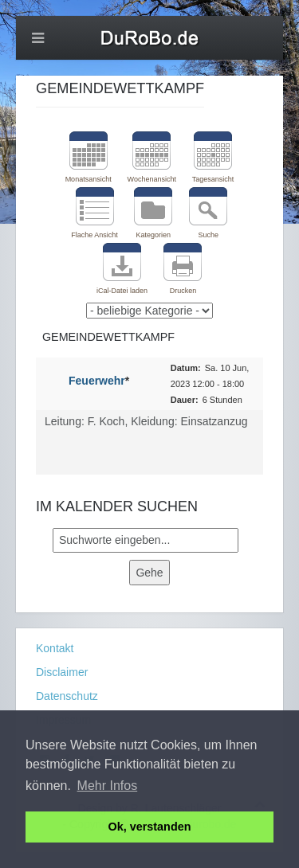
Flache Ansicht (94, 235)
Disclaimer (62, 672)
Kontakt (55, 648)
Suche (208, 235)
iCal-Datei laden (122, 291)
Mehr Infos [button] (108, 786)
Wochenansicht (152, 179)
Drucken (183, 291)
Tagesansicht (213, 179)
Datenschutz (67, 696)
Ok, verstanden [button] (150, 827)
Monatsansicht (89, 179)
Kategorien (153, 235)
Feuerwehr (97, 381)
